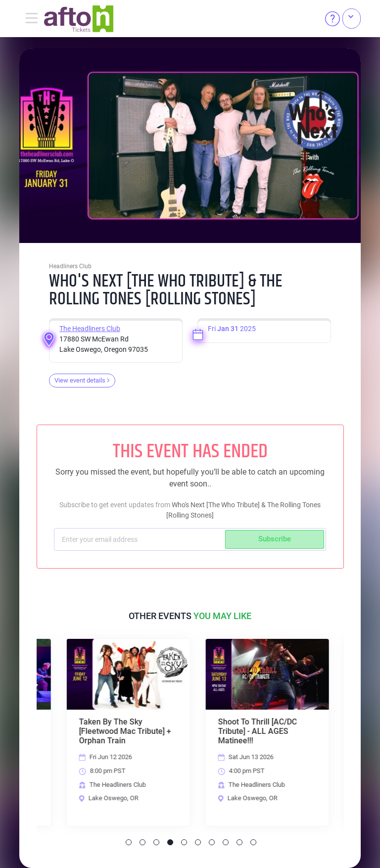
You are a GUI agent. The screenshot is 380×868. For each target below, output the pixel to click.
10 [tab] (253, 842)
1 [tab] (129, 842)
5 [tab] (184, 842)
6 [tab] (198, 842)
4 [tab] (170, 842)
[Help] (332, 19)
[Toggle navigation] (32, 19)
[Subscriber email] (141, 539)
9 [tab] (239, 842)
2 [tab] (142, 842)
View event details (82, 380)
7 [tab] (212, 842)
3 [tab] (156, 842)
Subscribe (275, 539)
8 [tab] (226, 842)
